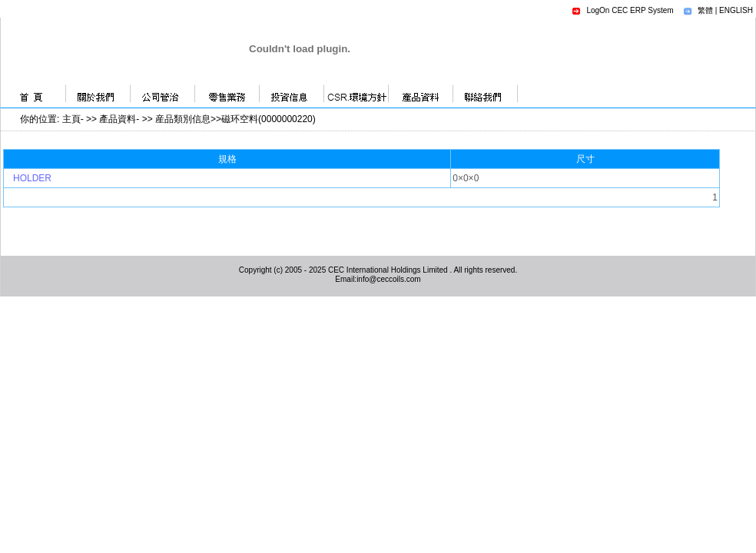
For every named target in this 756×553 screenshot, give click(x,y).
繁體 (705, 10)
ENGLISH (736, 10)
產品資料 (118, 119)
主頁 (71, 119)
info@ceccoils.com (389, 279)
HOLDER (32, 178)
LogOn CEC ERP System (630, 10)
